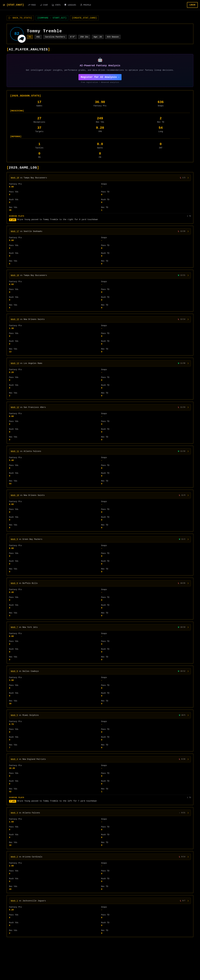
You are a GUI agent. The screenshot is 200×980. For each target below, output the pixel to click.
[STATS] (56, 5)
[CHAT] (44, 5)
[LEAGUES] (70, 5)
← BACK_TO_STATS (20, 18)
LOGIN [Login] (192, 5)
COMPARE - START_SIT (52, 18)
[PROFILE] (86, 5)
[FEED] (32, 5)
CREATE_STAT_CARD (84, 18)
